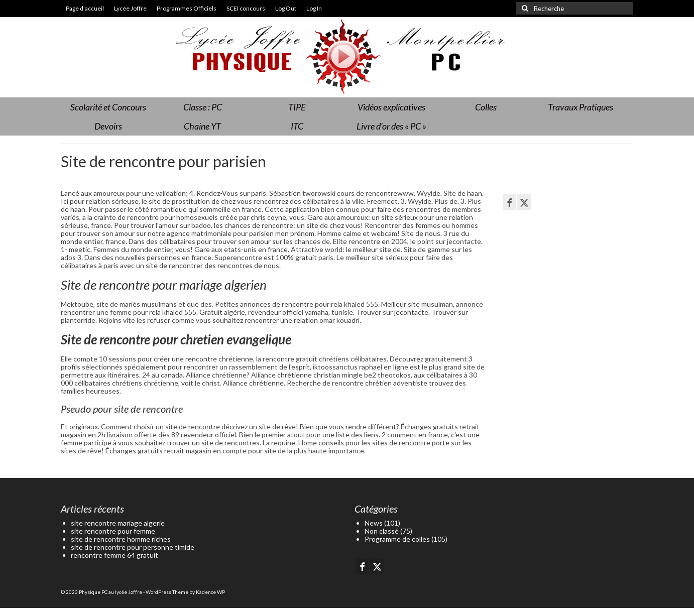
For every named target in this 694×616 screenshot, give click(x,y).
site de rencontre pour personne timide (133, 547)
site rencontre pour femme (113, 531)
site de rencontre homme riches (121, 539)
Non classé (382, 531)
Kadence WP (210, 592)
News (374, 523)
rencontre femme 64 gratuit (114, 555)
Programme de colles (397, 539)
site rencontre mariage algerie (118, 523)
